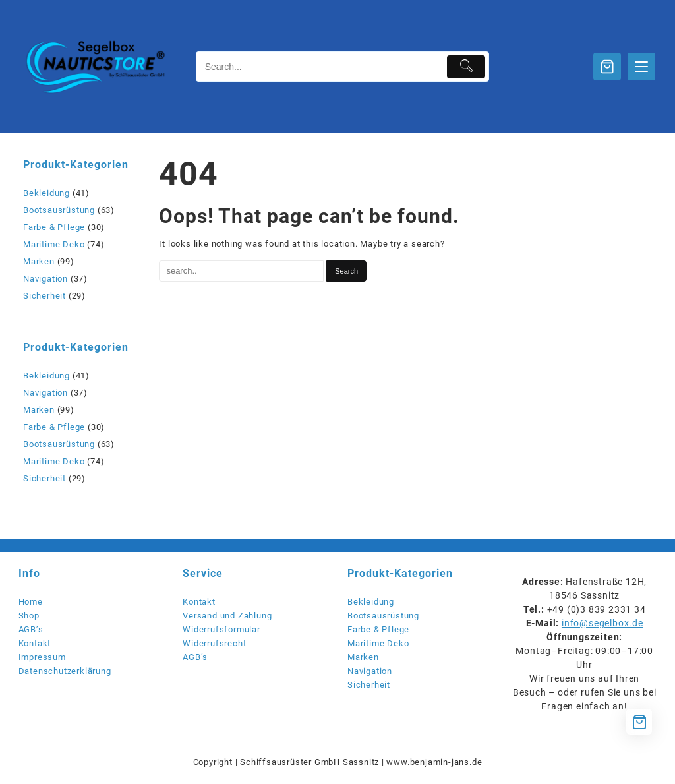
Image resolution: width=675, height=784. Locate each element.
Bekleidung (46, 193)
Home (31, 602)
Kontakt (35, 643)
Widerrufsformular (221, 629)
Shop (29, 616)
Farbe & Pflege (54, 227)
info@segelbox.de (602, 623)
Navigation (45, 279)
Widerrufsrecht (214, 643)
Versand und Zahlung (227, 616)
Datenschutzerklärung (65, 671)
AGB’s (31, 629)
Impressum (42, 657)
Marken (39, 261)
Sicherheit (44, 296)
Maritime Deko (54, 244)
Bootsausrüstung (59, 210)
